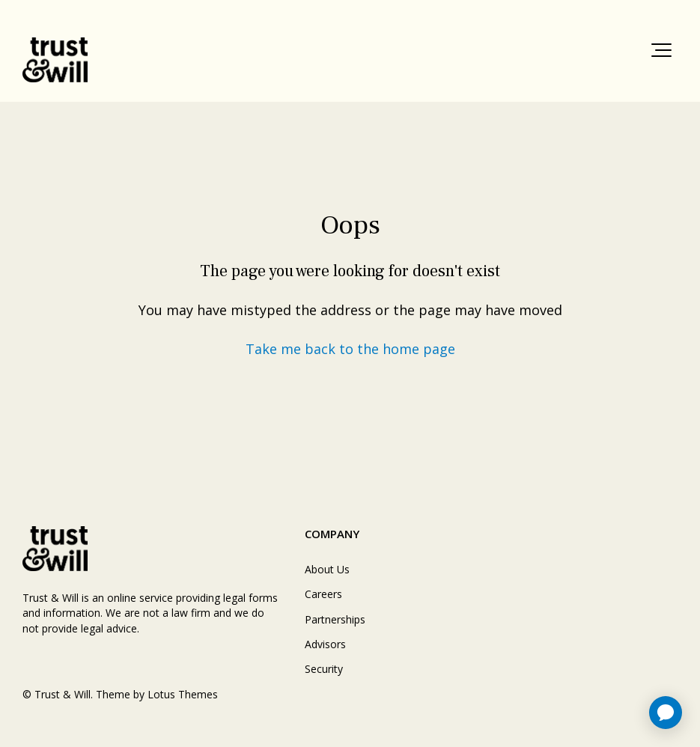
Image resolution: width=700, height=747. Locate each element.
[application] (666, 713)
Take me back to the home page (350, 349)
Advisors (325, 644)
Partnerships (335, 619)
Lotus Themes (183, 694)
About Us (327, 569)
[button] (661, 50)
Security (324, 669)
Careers (323, 594)
